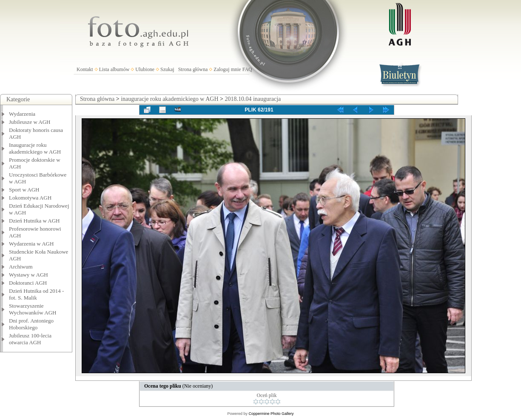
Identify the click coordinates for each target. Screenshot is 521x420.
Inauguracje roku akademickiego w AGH (35, 148)
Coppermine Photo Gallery (271, 414)
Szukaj (167, 69)
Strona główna (193, 69)
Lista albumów (114, 69)
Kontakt (85, 69)
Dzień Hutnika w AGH (34, 221)
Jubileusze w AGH (30, 122)
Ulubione (145, 69)
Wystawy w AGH (28, 275)
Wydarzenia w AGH (31, 244)
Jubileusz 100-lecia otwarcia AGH (30, 339)
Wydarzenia (22, 114)
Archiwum (21, 267)
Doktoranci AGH (28, 283)
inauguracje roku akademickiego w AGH (169, 99)
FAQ (247, 69)
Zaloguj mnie (227, 69)
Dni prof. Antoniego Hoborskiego (31, 324)
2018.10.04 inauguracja (253, 99)
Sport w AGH (24, 190)
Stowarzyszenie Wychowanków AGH (33, 309)
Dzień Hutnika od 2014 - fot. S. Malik (36, 294)
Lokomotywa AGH (30, 198)
